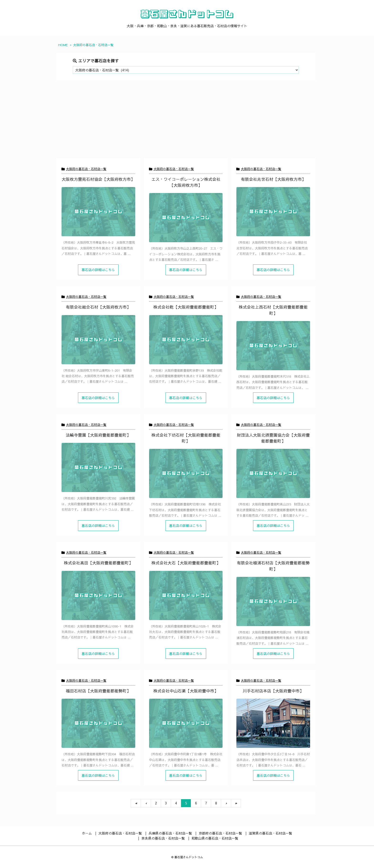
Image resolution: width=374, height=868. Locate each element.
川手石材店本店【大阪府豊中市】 (273, 691)
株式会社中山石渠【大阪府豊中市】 (186, 691)
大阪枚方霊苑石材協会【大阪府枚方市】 (98, 179)
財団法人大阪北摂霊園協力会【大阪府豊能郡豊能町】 (273, 438)
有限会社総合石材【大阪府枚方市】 (98, 307)
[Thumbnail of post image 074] (98, 212)
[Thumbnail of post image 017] (273, 473)
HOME (63, 45)
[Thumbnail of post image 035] (273, 601)
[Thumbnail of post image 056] (186, 473)
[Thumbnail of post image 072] (98, 723)
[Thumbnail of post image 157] (186, 340)
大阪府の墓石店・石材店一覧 (86, 169)
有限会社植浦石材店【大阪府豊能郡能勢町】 (273, 566)
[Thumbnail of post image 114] (186, 595)
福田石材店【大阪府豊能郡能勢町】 (98, 691)
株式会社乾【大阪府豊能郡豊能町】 (186, 307)
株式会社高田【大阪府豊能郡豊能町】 (98, 563)
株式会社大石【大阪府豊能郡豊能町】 (186, 563)
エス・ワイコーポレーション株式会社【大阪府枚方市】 (186, 182)
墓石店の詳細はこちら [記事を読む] (98, 270)
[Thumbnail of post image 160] (186, 723)
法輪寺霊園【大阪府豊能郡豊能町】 (98, 435)
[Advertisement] (186, 122)
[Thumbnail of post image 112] (273, 346)
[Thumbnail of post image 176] (98, 595)
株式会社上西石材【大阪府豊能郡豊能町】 (273, 310)
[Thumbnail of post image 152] (186, 218)
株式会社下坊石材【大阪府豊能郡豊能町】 (186, 438)
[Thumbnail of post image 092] (273, 212)
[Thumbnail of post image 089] (98, 340)
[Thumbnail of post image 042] (98, 467)
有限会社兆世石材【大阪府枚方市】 (273, 179)
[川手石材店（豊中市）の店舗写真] (273, 723)
